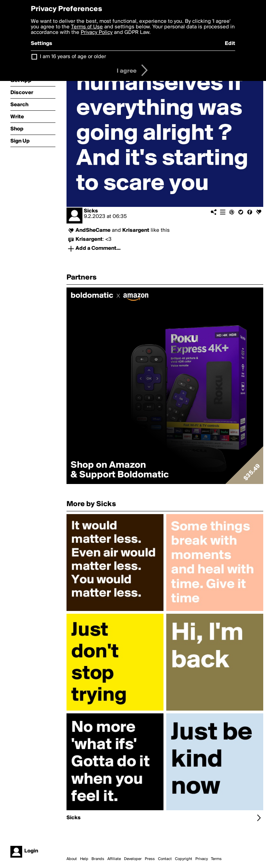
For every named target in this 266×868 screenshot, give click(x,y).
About (72, 859)
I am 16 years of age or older (73, 57)
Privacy (202, 859)
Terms (216, 859)
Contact (165, 859)
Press (150, 859)
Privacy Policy (97, 33)
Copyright (184, 859)
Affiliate (114, 859)
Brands (98, 859)
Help (84, 859)
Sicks (91, 211)
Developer (133, 859)
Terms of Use (87, 27)
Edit (230, 44)
